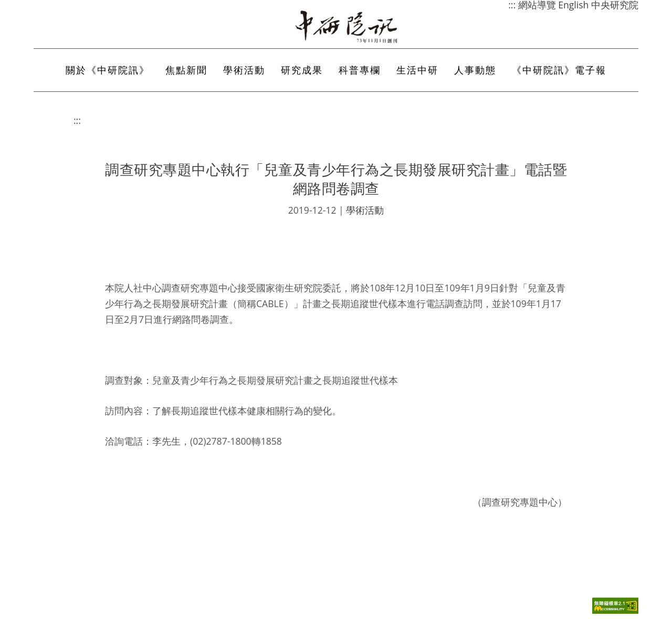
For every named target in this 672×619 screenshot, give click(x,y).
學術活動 (244, 70)
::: (77, 120)
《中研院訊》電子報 (559, 70)
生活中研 (417, 70)
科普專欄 (360, 70)
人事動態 (475, 70)
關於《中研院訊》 (108, 70)
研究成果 (302, 70)
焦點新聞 (186, 70)
